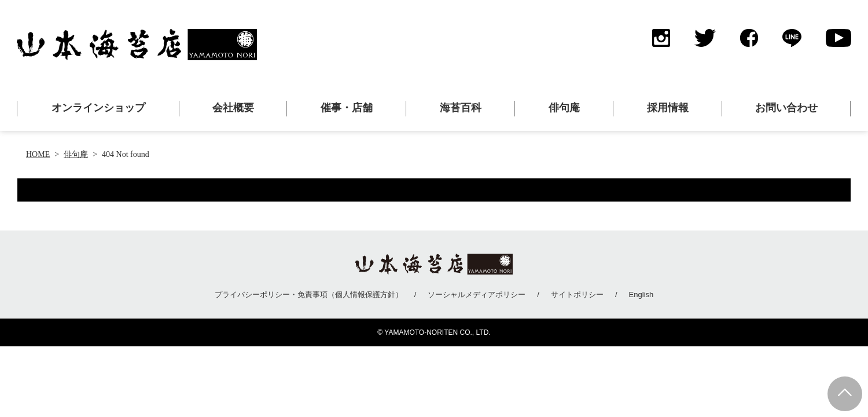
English (641, 295)
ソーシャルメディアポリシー (477, 295)
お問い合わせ (786, 108)
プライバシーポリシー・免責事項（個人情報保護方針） (309, 295)
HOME (38, 154)
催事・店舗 (347, 108)
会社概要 (233, 108)
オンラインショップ (98, 108)
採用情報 (668, 108)
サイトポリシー (577, 295)
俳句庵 (564, 108)
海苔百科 (461, 108)
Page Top (845, 394)
